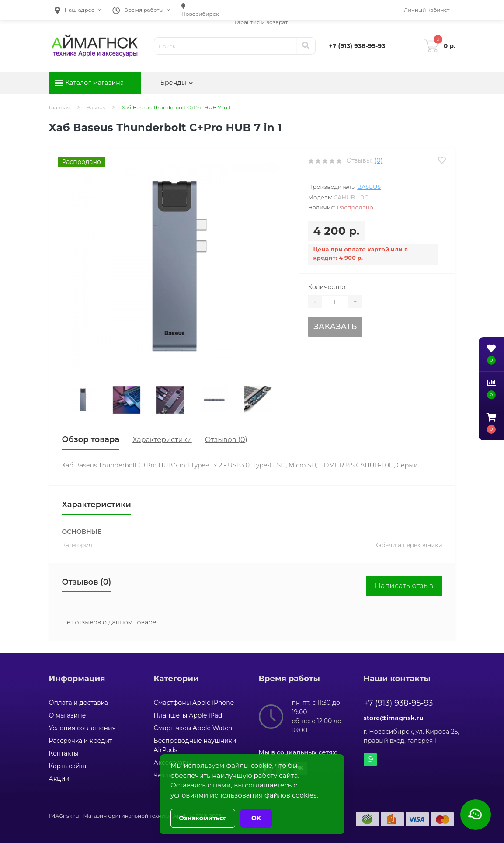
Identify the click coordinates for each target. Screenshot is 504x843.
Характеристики (162, 440)
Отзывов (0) (226, 440)
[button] (78, 10)
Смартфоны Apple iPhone (194, 703)
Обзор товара (91, 439)
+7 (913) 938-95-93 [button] (399, 703)
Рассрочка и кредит (81, 741)
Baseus (96, 107)
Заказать (335, 327)
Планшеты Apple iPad (188, 715)
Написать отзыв (404, 586)
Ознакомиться (203, 818)
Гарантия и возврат (261, 22)
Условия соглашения (83, 728)
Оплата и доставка (78, 703)
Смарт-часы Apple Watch (193, 728)
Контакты (64, 753)
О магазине (68, 715)
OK (256, 818)
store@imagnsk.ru (394, 718)
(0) (379, 160)
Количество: (328, 287)
